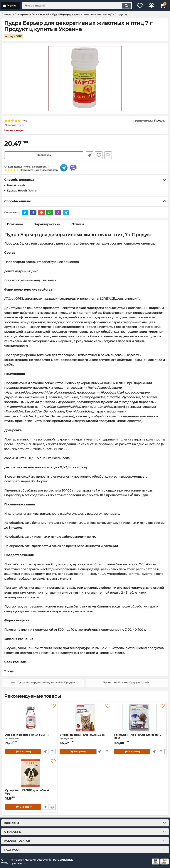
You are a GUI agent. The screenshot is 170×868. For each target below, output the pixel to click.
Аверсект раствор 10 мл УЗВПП (30, 737)
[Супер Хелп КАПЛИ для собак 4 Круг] (30, 773)
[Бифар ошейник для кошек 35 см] (85, 718)
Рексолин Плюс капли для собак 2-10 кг (139, 738)
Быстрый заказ (89, 155)
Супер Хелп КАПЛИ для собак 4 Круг (30, 794)
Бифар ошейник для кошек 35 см (85, 737)
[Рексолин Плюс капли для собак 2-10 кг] (139, 718)
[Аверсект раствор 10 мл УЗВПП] (30, 718)
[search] (75, 6)
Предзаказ (44, 155)
